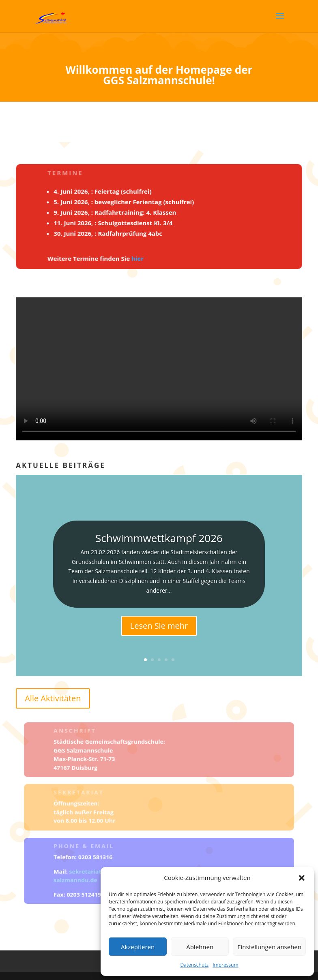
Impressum (225, 965)
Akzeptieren (138, 947)
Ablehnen (200, 947)
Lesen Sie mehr (159, 626)
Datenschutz (194, 965)
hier (138, 258)
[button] (302, 878)
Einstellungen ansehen (269, 947)
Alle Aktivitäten (53, 698)
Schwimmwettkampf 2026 (159, 538)
